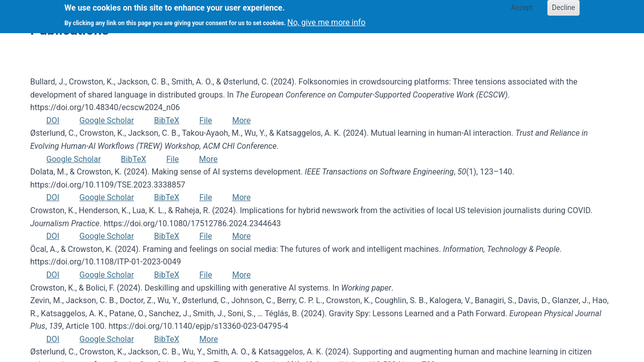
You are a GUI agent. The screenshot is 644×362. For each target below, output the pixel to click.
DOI (53, 120)
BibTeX (167, 120)
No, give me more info (326, 19)
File (206, 120)
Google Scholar (107, 120)
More (241, 120)
